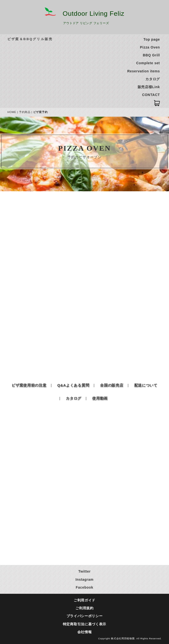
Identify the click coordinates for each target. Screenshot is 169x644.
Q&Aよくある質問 (73, 385)
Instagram (84, 580)
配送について (146, 385)
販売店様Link (149, 87)
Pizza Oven (150, 47)
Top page (152, 39)
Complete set (148, 63)
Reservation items (144, 71)
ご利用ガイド (84, 600)
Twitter (84, 571)
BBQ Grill (151, 55)
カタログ (153, 79)
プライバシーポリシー (85, 616)
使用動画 (100, 398)
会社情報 (85, 632)
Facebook (85, 587)
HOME (12, 112)
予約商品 (25, 112)
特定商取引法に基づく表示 (84, 624)
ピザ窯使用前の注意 (29, 385)
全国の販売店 (112, 385)
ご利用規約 (84, 608)
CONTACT (151, 95)
